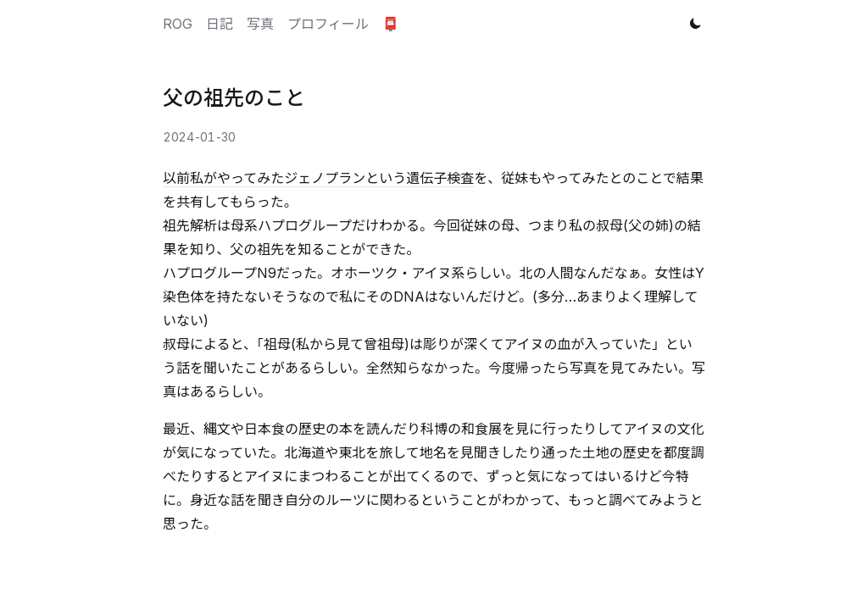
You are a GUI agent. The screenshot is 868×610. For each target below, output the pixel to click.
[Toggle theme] (695, 24)
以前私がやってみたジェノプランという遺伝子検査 (318, 178)
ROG (178, 24)
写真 (260, 24)
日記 (220, 24)
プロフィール (328, 24)
